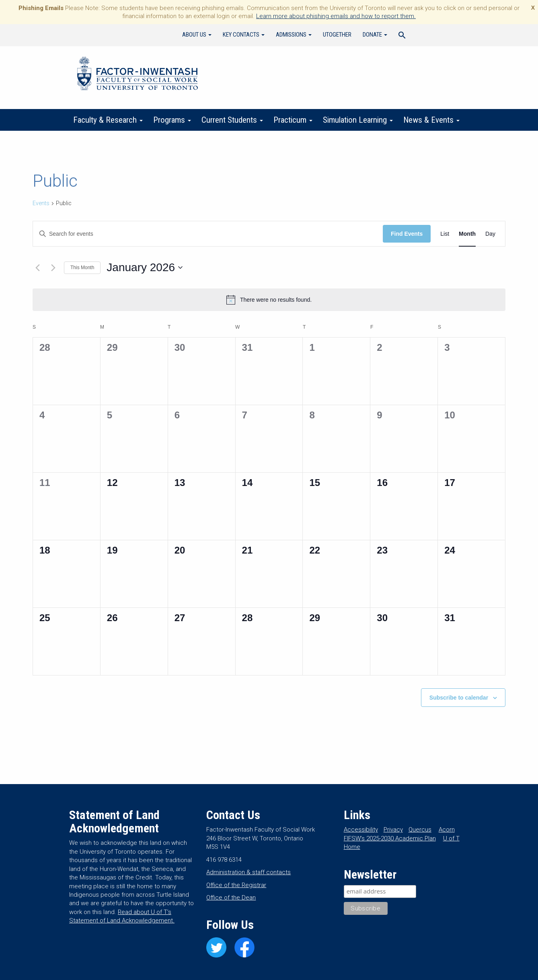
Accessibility (361, 830)
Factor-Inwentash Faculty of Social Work (138, 75)
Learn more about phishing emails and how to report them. (336, 16)
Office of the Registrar (236, 885)
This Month (82, 268)
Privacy (393, 830)
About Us (197, 35)
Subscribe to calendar (459, 698)
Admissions (294, 35)
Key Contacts (244, 35)
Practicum (293, 120)
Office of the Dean (231, 898)
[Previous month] (37, 268)
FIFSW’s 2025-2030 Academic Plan (390, 838)
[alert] (269, 300)
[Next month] (53, 268)
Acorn (447, 830)
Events (41, 203)
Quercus (420, 830)
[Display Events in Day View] (490, 234)
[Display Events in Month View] (467, 234)
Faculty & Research (108, 120)
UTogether (337, 35)
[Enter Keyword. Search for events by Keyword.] (208, 234)
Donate (375, 35)
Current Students (232, 120)
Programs (172, 120)
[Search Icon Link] (402, 36)
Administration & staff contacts (248, 872)
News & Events (431, 120)
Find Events (407, 234)
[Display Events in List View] (445, 234)
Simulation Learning (358, 120)
